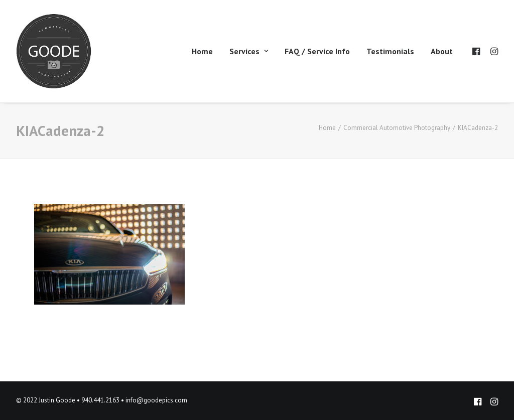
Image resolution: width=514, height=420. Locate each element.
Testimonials (390, 51)
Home (202, 51)
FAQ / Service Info (317, 51)
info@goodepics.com (156, 400)
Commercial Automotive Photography (397, 128)
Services (249, 51)
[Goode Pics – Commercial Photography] (54, 51)
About (442, 51)
